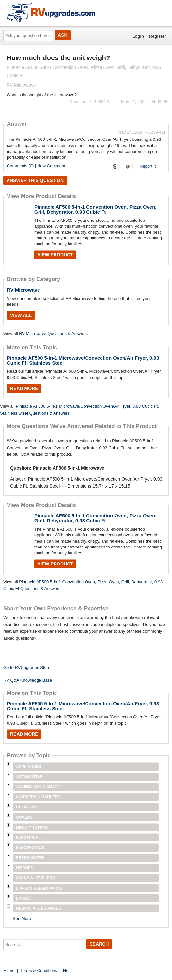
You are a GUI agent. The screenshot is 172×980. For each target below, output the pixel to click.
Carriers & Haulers (38, 797)
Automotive (29, 777)
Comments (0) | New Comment (36, 166)
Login (138, 36)
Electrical (28, 838)
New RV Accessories (39, 908)
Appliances (29, 767)
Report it (148, 166)
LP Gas (23, 898)
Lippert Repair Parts (39, 888)
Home (9, 970)
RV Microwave (23, 290)
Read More (24, 388)
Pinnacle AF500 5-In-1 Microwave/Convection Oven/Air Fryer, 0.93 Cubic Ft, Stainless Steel (83, 360)
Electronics (30, 848)
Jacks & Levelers (35, 878)
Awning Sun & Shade (38, 787)
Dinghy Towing (32, 827)
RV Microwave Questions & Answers (53, 333)
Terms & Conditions (39, 970)
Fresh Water (30, 858)
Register (158, 36)
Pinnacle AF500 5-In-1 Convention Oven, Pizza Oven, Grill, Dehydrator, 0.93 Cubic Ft (95, 209)
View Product (55, 255)
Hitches (25, 868)
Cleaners (27, 807)
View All (21, 315)
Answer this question (35, 180)
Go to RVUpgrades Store (27, 668)
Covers (24, 817)
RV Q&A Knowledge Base (28, 680)
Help (67, 970)
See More (22, 918)
